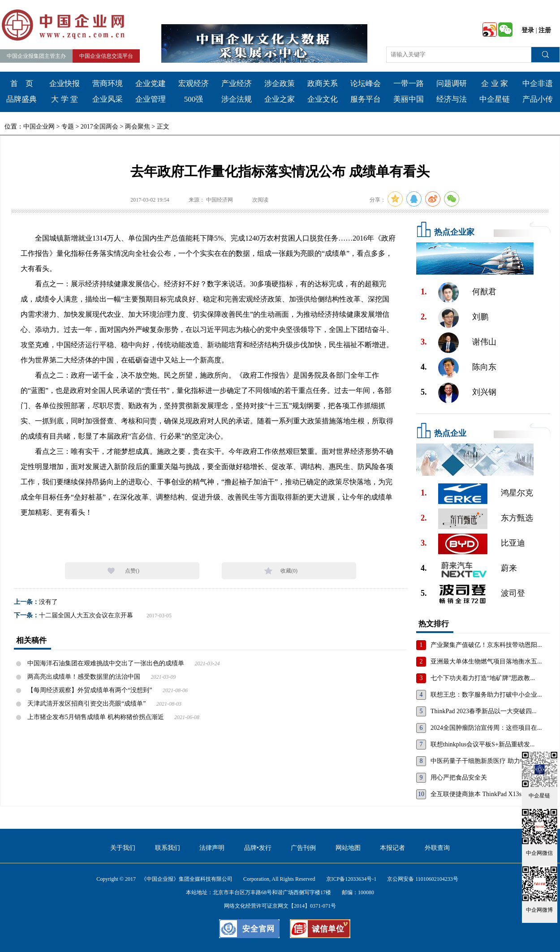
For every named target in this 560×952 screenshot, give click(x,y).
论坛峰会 (366, 84)
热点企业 (450, 433)
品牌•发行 (258, 848)
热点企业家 (454, 232)
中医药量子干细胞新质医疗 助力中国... (484, 761)
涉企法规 (237, 99)
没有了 (48, 602)
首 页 (22, 84)
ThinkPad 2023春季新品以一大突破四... (483, 711)
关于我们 (123, 848)
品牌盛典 (22, 99)
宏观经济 (194, 84)
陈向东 (484, 367)
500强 (194, 99)
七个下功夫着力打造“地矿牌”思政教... (483, 678)
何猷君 (484, 292)
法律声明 (212, 848)
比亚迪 (513, 543)
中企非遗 (538, 84)
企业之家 (280, 99)
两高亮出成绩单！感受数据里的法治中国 (84, 677)
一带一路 (409, 84)
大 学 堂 (65, 99)
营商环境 (108, 84)
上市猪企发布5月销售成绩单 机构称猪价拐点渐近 (96, 717)
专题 (68, 127)
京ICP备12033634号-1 (351, 879)
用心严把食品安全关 (459, 778)
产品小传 (538, 99)
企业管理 (151, 99)
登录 (528, 30)
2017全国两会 (99, 127)
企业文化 (323, 99)
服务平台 (366, 99)
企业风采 (108, 99)
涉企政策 (280, 84)
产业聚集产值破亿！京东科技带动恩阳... (486, 645)
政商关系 (323, 84)
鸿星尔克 (517, 493)
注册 (545, 30)
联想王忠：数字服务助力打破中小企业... (486, 695)
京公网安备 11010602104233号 (423, 879)
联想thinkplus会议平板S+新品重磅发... (482, 744)
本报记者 (392, 848)
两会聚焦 (138, 127)
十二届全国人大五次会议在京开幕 (86, 615)
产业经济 (237, 84)
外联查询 (437, 848)
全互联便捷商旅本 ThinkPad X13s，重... (485, 794)
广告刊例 (303, 848)
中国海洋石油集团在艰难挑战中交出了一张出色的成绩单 (106, 663)
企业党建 (151, 84)
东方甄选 (517, 518)
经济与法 (452, 99)
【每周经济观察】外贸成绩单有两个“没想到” (90, 690)
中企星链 (495, 99)
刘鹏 (480, 317)
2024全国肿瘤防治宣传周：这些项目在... (486, 728)
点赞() (132, 571)
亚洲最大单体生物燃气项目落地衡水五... (486, 661)
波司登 (513, 593)
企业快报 (65, 84)
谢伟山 (484, 342)
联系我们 (168, 848)
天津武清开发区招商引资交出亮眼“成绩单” (86, 704)
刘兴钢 (484, 392)
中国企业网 (39, 127)
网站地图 (348, 848)
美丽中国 (409, 99)
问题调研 (452, 84)
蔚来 (509, 568)
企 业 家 (495, 84)
